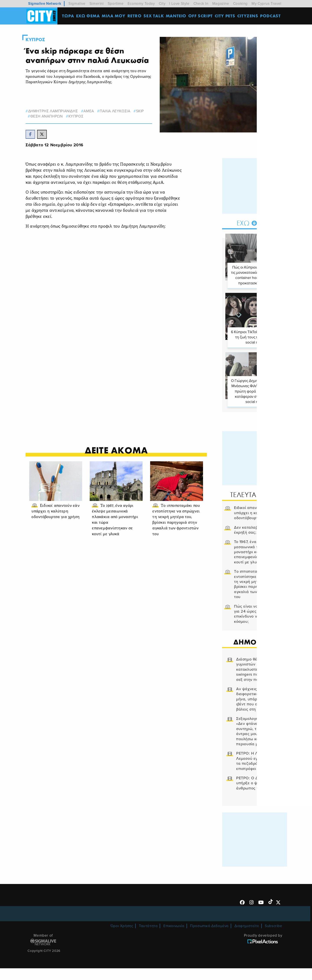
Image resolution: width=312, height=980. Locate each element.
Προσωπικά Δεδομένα (209, 938)
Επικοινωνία (174, 938)
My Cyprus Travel (266, 4)
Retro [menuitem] (136, 16)
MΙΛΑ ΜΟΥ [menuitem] (115, 16)
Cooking (240, 4)
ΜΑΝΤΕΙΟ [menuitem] (177, 16)
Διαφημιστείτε (247, 938)
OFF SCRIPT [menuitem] (202, 16)
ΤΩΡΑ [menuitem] (69, 16)
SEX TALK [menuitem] (155, 16)
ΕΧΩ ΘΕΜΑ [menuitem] (89, 16)
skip (145, 121)
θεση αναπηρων (51, 126)
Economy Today (141, 4)
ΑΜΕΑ (94, 121)
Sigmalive (77, 4)
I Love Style (179, 4)
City (162, 4)
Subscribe (273, 938)
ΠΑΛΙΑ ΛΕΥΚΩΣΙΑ (120, 121)
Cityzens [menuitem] (249, 16)
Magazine (221, 4)
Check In (201, 4)
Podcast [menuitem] (272, 16)
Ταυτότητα (148, 938)
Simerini (97, 4)
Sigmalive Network (45, 4)
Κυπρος (40, 40)
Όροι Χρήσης (122, 938)
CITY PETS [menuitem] (226, 16)
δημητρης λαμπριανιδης (58, 121)
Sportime (116, 4)
